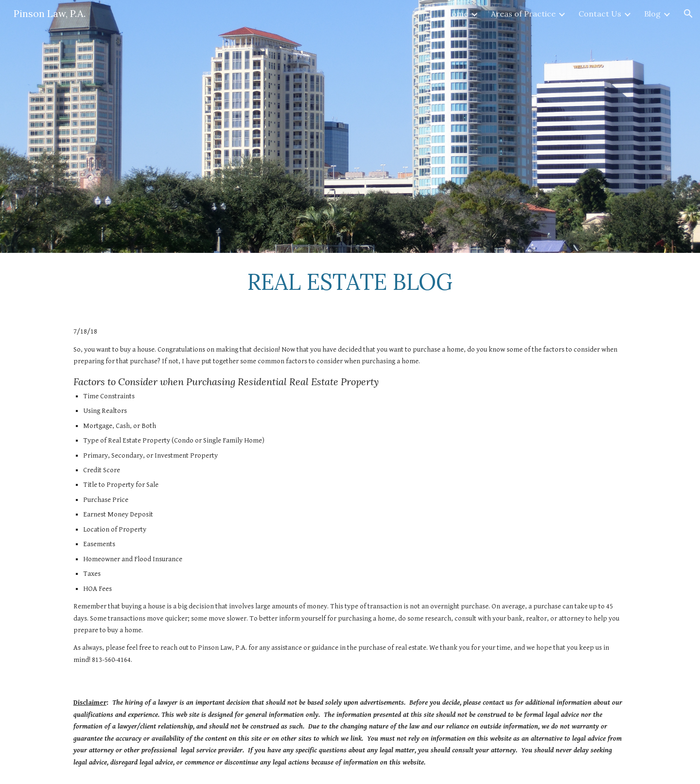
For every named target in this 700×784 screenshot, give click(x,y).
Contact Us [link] (600, 14)
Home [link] (457, 14)
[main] (350, 282)
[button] (688, 14)
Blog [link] (652, 14)
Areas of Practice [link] (523, 14)
